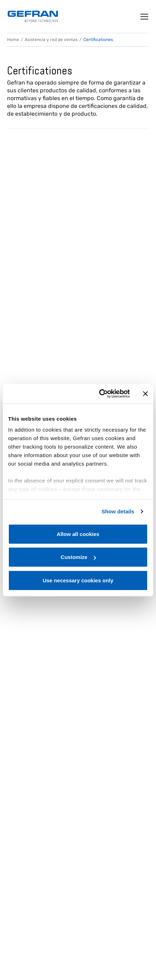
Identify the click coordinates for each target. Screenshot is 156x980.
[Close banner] (145, 394)
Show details (118, 511)
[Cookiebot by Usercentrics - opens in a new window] (99, 394)
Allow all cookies (78, 534)
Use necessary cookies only (78, 580)
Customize (78, 557)
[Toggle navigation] (145, 17)
